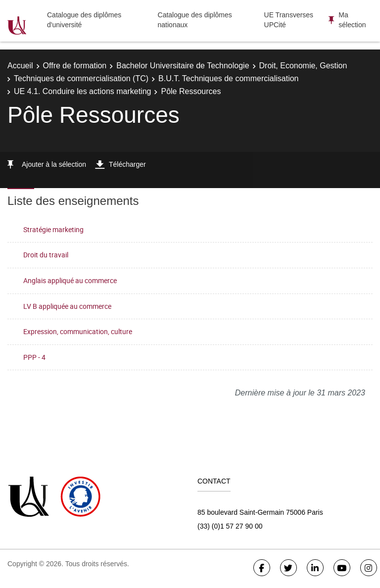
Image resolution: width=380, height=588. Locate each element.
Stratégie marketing (53, 229)
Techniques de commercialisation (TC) (81, 78)
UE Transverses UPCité (289, 20)
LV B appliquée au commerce (67, 306)
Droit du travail (46, 255)
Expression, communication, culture (78, 331)
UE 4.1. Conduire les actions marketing (82, 91)
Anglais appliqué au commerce (70, 280)
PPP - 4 (34, 357)
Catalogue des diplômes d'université (84, 20)
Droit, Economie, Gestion (303, 66)
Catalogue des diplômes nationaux (195, 20)
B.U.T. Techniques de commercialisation (228, 78)
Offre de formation (75, 66)
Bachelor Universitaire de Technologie (183, 66)
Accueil (20, 66)
